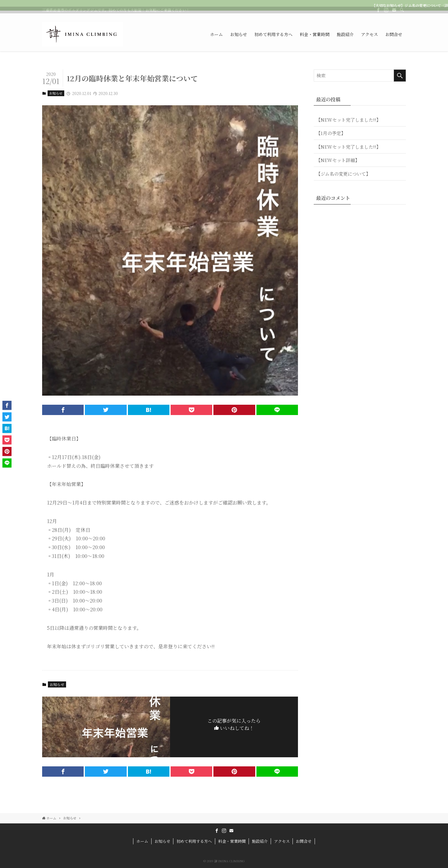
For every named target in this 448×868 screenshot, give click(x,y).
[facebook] (378, 14)
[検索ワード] (360, 76)
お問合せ (304, 841)
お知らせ (56, 93)
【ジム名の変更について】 (343, 174)
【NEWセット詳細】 (338, 160)
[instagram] (386, 14)
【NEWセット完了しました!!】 (348, 120)
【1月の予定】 (331, 133)
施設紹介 (260, 841)
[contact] (394, 14)
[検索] (402, 14)
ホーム (142, 841)
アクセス (282, 841)
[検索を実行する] (400, 76)
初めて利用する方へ (194, 841)
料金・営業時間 (232, 841)
